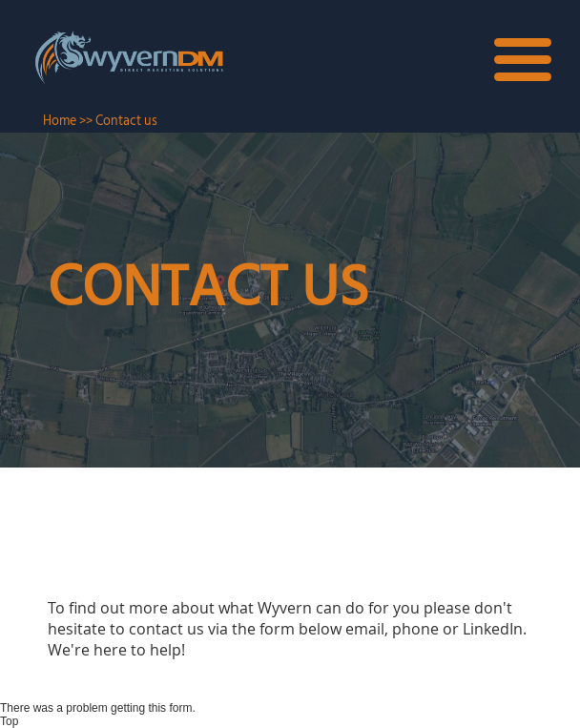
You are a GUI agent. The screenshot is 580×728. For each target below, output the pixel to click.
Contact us (126, 121)
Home (60, 121)
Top (9, 721)
